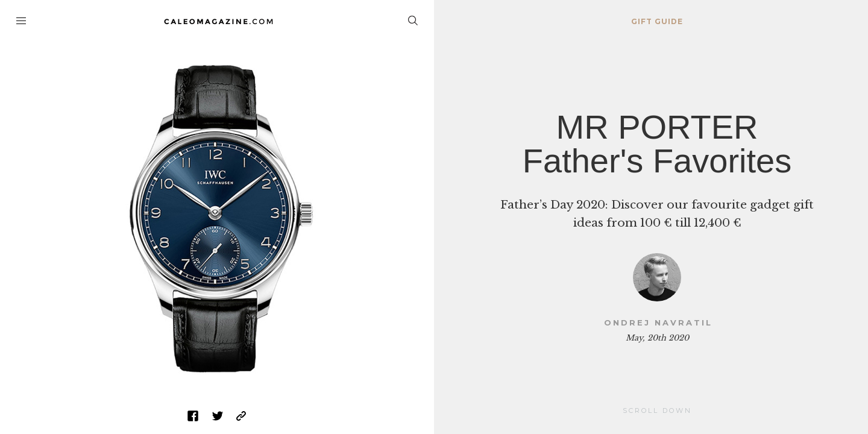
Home (217, 21)
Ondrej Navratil (658, 322)
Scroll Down (657, 410)
